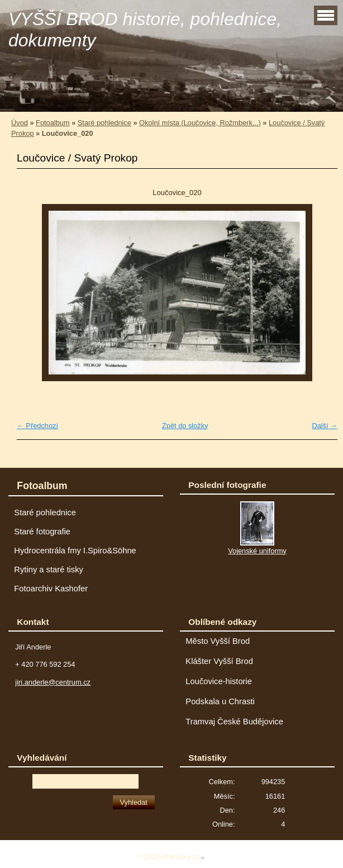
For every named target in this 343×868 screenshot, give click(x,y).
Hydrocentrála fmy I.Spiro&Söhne (75, 551)
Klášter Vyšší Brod (219, 661)
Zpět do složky (185, 426)
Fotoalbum (53, 123)
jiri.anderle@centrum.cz (53, 682)
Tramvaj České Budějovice (234, 722)
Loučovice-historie (219, 681)
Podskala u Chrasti (220, 701)
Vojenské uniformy (257, 551)
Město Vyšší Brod (218, 641)
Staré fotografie (42, 532)
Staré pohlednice (104, 123)
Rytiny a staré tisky (49, 570)
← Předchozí (37, 426)
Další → (325, 426)
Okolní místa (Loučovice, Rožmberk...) (200, 123)
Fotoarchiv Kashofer (51, 589)
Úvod (20, 123)
